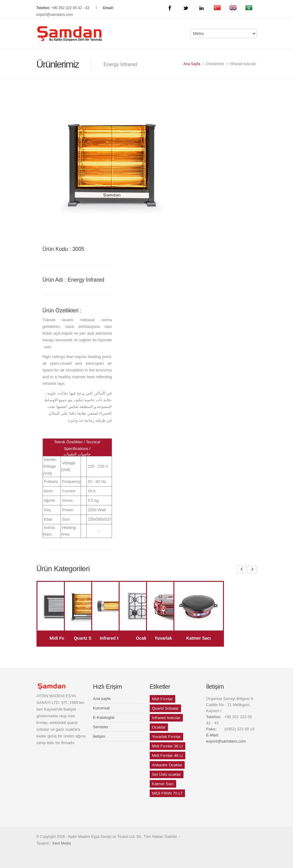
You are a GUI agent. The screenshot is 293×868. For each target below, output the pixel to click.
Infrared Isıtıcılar (166, 718)
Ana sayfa (102, 699)
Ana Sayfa (192, 64)
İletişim (99, 736)
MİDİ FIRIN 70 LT (167, 793)
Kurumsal (101, 708)
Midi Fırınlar (163, 699)
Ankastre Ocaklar (167, 765)
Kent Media (62, 843)
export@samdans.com (55, 15)
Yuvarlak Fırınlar (167, 737)
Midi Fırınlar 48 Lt (167, 756)
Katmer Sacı (163, 784)
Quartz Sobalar (165, 708)
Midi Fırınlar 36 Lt (167, 746)
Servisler (101, 727)
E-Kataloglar (104, 717)
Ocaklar (159, 727)
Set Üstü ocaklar (167, 774)
